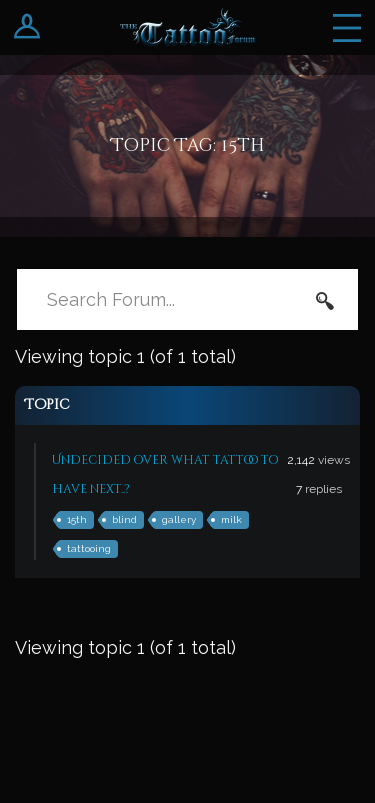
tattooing (89, 548)
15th (77, 519)
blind (124, 519)
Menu (347, 27)
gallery (179, 519)
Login (27, 27)
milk (231, 519)
